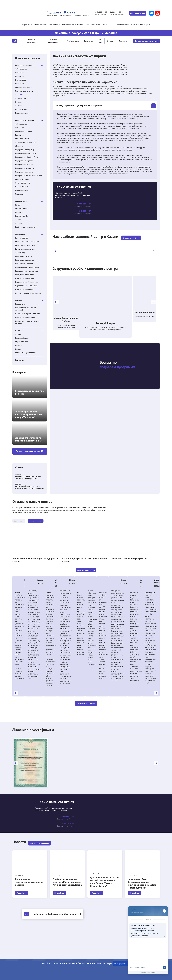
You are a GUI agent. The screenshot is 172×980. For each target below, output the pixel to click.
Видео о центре (22, 342)
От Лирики (19, 95)
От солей (19, 102)
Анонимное (20, 72)
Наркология (88, 41)
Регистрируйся (122, 964)
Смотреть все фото (131, 237)
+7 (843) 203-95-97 (97, 12)
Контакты (123, 41)
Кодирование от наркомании (27, 271)
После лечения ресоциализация (28, 314)
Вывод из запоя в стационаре (27, 242)
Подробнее (22, 893)
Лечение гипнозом (22, 183)
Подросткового (21, 187)
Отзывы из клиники (50, 521)
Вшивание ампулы (22, 139)
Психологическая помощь (25, 317)
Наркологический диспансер (26, 282)
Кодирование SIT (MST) (25, 150)
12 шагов (19, 205)
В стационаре (21, 80)
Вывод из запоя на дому (25, 245)
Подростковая (21, 109)
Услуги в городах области (25, 353)
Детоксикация (21, 253)
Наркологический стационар (26, 286)
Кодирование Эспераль (24, 164)
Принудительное (22, 113)
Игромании (20, 84)
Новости (19, 345)
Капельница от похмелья (25, 260)
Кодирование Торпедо (24, 161)
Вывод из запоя (21, 238)
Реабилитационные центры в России (30, 392)
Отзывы (18, 334)
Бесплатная (20, 212)
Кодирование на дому (24, 172)
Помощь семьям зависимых (146, 41)
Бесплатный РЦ (21, 216)
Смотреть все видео (86, 571)
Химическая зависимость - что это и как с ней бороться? (28, 477)
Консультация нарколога (25, 275)
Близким (110, 41)
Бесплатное (20, 76)
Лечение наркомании (31, 41)
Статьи (18, 349)
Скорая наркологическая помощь (28, 293)
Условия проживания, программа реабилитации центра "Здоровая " (29, 414)
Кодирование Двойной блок (26, 157)
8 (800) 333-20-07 (115, 12)
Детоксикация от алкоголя (26, 142)
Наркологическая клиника (25, 278)
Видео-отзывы (23, 521)
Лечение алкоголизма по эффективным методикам (29, 439)
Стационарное (21, 194)
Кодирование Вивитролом (26, 153)
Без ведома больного (24, 131)
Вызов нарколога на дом (25, 249)
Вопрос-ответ (21, 304)
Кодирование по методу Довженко (29, 175)
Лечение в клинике (23, 179)
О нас (100, 41)
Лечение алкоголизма (53, 41)
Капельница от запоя (24, 256)
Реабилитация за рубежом (26, 227)
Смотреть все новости (40, 843)
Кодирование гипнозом (24, 168)
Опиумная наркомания (24, 91)
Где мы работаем (22, 338)
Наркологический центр (25, 289)
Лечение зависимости (24, 87)
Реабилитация (73, 41)
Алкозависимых (21, 208)
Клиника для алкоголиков (25, 264)
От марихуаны (21, 98)
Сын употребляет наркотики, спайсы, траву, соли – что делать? (30, 487)
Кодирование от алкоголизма (27, 267)
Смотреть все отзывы (86, 704)
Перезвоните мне (137, 13)
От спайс (19, 106)
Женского (19, 146)
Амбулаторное (21, 69)
